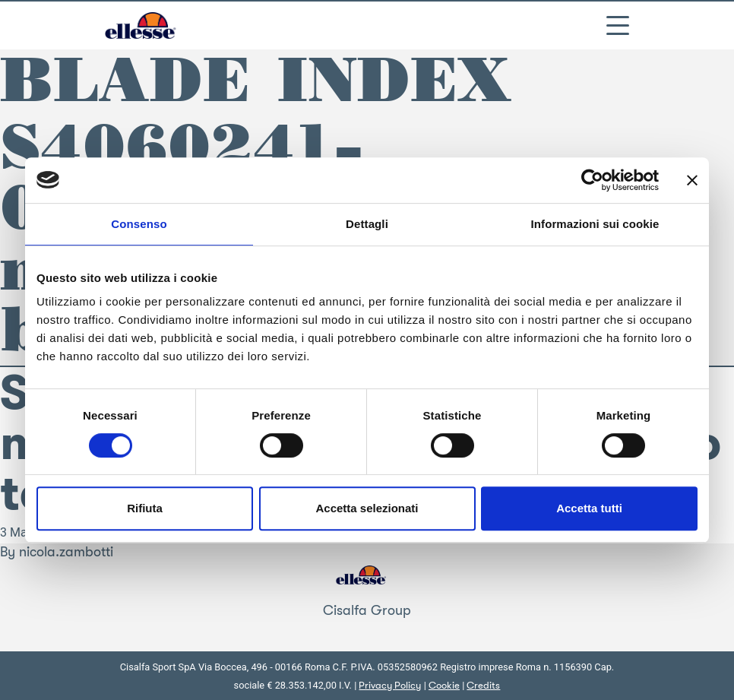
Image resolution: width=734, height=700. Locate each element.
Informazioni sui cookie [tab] (595, 224)
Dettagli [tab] (367, 224)
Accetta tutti (589, 508)
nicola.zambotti (66, 552)
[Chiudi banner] (692, 180)
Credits (483, 685)
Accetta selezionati (367, 508)
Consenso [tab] (139, 224)
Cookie (444, 685)
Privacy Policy (390, 685)
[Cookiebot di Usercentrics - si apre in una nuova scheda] (592, 180)
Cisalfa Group (367, 610)
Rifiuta (145, 508)
